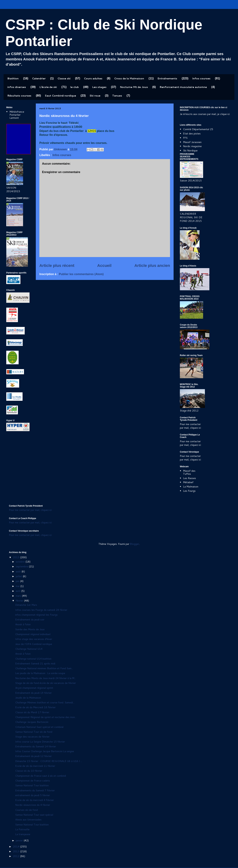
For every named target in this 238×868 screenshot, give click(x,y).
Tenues (117, 96)
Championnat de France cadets (33, 781)
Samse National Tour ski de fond (34, 732)
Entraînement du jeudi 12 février (33, 756)
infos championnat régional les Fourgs (36, 615)
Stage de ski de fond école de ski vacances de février (46, 683)
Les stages (99, 87)
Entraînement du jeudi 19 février (33, 693)
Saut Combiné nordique (60, 96)
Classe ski (64, 78)
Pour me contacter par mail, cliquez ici (190, 426)
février (20, 601)
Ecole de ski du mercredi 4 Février (35, 800)
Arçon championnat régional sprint (34, 688)
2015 (16, 557)
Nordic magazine (192, 146)
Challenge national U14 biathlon (33, 659)
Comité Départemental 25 (198, 129)
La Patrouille (22, 829)
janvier (20, 840)
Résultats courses (19, 96)
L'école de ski (48, 87)
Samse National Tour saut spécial (34, 815)
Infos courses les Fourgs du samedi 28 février (41, 610)
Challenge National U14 (29, 649)
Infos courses (201, 78)
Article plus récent (57, 266)
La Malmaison (191, 487)
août (19, 571)
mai (18, 586)
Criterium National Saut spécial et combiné (39, 727)
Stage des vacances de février (32, 737)
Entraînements (167, 78)
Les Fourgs (189, 491)
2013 (16, 851)
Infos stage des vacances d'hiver (34, 639)
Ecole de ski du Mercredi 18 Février (35, 707)
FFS (185, 138)
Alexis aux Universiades (28, 820)
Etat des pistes (192, 134)
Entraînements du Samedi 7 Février (35, 790)
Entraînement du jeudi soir (30, 620)
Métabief (188, 482)
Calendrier (39, 78)
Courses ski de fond (26, 810)
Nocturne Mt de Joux (134, 87)
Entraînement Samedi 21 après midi (35, 664)
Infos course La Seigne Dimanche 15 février (40, 742)
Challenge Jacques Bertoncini (32, 722)
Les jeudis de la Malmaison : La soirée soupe (40, 673)
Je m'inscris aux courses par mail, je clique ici (205, 114)
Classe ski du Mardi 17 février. (32, 712)
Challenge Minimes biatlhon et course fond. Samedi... (45, 702)
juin (18, 581)
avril (18, 591)
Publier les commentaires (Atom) (81, 274)
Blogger (134, 544)
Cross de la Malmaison (129, 78)
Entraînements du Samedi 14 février (36, 746)
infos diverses (17, 87)
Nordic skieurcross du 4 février (33, 805)
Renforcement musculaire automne (183, 87)
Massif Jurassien (192, 142)
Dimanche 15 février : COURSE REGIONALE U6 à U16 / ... (49, 761)
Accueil (104, 266)
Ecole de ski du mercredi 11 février (35, 766)
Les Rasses (190, 478)
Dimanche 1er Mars (26, 605)
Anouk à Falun (23, 624)
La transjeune (23, 834)
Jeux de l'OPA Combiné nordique (34, 644)
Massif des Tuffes (189, 472)
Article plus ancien (152, 266)
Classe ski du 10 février (29, 771)
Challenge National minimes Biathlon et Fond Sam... (44, 668)
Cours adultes (93, 78)
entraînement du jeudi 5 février (33, 795)
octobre (21, 562)
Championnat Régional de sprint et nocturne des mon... (46, 717)
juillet (19, 576)
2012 (16, 856)
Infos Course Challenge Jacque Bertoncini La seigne (45, 751)
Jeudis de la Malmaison (28, 698)
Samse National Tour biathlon (32, 785)
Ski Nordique (190, 151)
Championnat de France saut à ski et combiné (41, 776)
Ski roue (95, 96)
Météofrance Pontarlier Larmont (17, 115)
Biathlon (13, 78)
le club (75, 87)
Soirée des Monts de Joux (30, 629)
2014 (16, 847)
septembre (22, 566)
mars (19, 596)
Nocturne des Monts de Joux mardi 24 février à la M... (46, 678)
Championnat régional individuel (33, 634)
